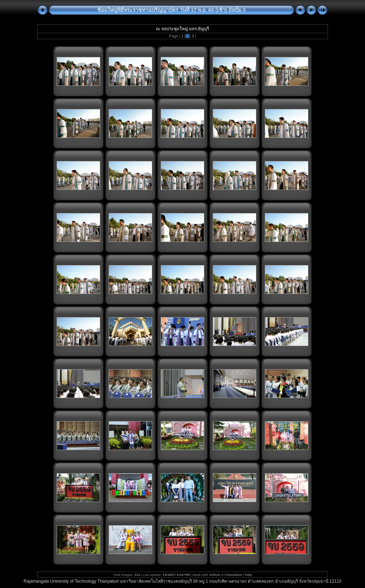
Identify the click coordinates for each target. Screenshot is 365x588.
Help (248, 575)
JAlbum (215, 575)
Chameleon (233, 575)
